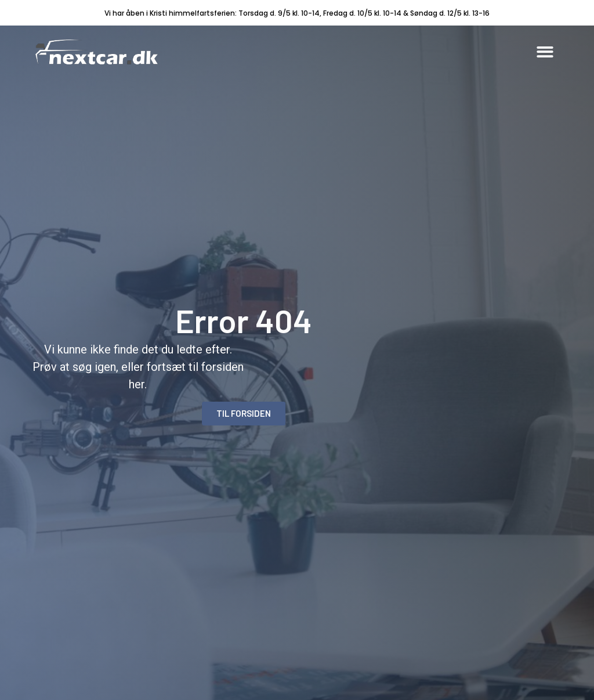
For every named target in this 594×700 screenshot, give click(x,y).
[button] (545, 52)
